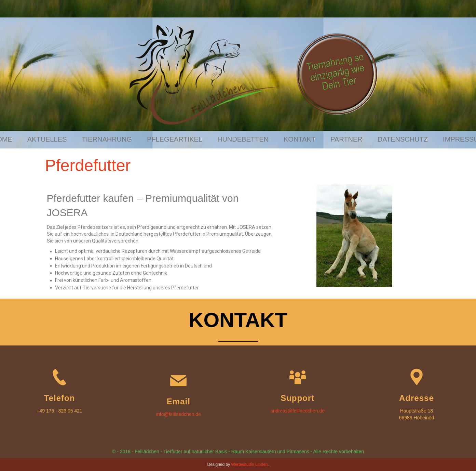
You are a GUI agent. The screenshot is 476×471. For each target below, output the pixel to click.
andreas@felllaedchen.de (297, 411)
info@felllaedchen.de (179, 414)
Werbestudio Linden (250, 465)
